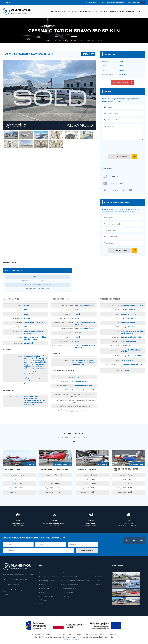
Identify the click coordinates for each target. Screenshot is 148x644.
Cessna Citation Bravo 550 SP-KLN (90, 41)
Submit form (121, 250)
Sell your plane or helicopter (81, 12)
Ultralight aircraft (46, 596)
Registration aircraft (69, 577)
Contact (141, 12)
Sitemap (97, 581)
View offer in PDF (120, 83)
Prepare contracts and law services (75, 581)
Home (48, 41)
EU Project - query (79, 640)
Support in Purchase (106, 12)
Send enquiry (121, 157)
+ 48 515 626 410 (115, 177)
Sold (64, 12)
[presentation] (123, 147)
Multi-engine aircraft (48, 581)
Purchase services (69, 588)
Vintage (43, 592)
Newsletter (98, 577)
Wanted (121, 12)
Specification (9, 263)
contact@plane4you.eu (17, 590)
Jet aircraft (71, 41)
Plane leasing (67, 592)
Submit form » (87, 551)
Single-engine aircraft (48, 577)
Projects (43, 600)
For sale (56, 12)
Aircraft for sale (58, 41)
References (98, 573)
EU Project (131, 12)
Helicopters (45, 584)
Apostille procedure (69, 584)
